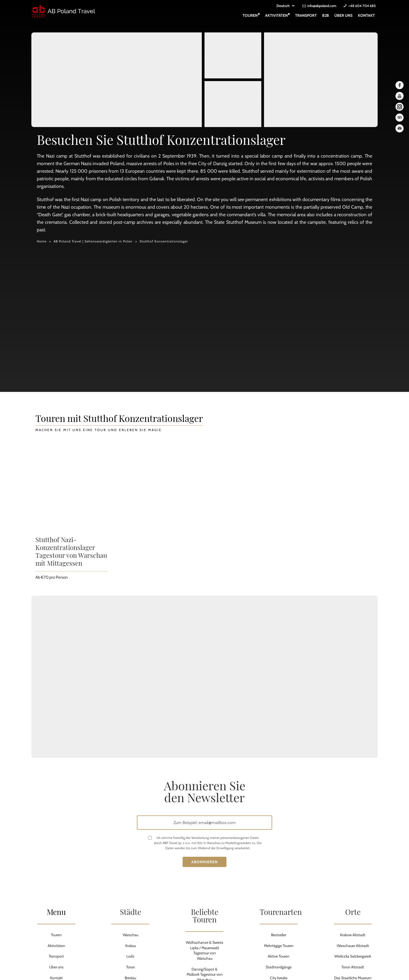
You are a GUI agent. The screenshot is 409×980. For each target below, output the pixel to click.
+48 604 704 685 (362, 6)
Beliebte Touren (205, 916)
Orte (353, 912)
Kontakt (366, 15)
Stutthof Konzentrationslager (164, 241)
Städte (131, 912)
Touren (251, 15)
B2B (326, 15)
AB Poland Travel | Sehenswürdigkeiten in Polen (93, 241)
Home (42, 241)
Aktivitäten (277, 15)
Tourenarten (281, 912)
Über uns (343, 15)
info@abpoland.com (322, 6)
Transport (306, 15)
